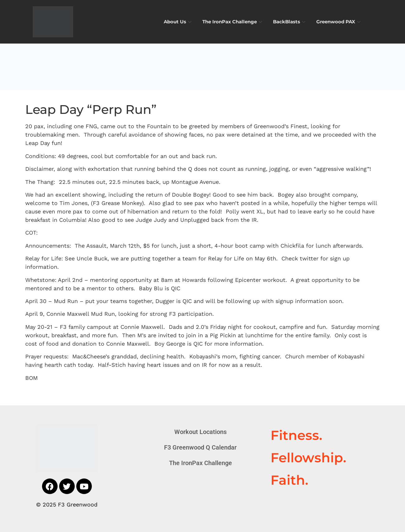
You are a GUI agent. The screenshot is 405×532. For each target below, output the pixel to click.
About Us (178, 22)
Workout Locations (200, 432)
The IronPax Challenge (233, 22)
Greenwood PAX (339, 22)
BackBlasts (290, 22)
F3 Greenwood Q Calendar (200, 447)
